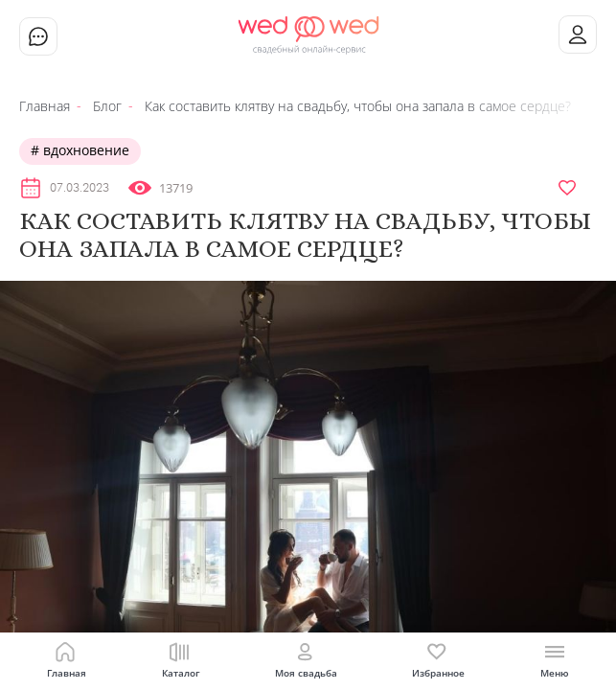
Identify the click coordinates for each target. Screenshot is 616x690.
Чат (38, 36)
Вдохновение (84, 150)
